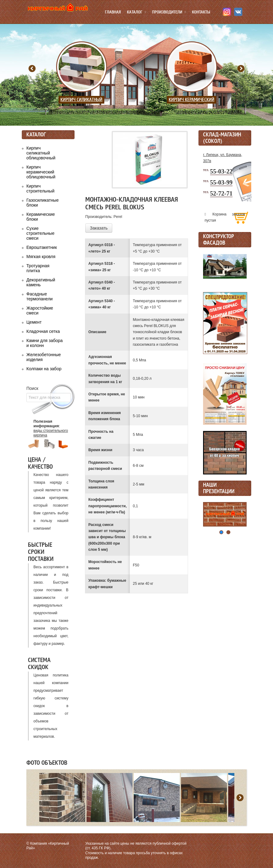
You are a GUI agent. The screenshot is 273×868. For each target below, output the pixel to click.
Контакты (201, 12)
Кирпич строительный (40, 188)
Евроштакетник (42, 247)
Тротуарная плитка (38, 268)
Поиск (32, 388)
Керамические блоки (41, 217)
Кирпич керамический (192, 100)
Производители (167, 12)
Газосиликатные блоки (42, 203)
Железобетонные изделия (44, 357)
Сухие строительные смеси (40, 233)
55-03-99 (221, 182)
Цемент (34, 322)
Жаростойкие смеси (40, 310)
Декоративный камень (41, 282)
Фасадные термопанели (40, 296)
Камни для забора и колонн (44, 343)
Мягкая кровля (41, 257)
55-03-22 (221, 171)
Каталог (135, 12)
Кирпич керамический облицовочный (41, 172)
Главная (113, 12)
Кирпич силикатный (81, 100)
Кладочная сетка (43, 331)
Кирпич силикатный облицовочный (41, 153)
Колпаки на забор (44, 369)
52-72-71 (221, 193)
